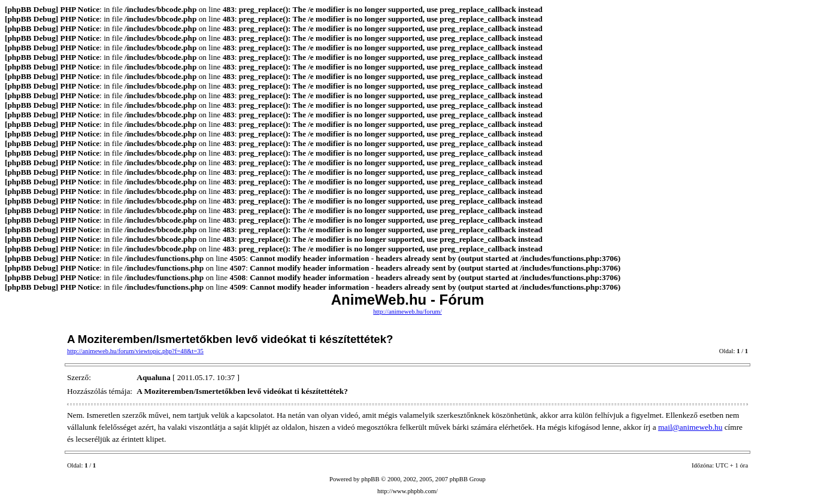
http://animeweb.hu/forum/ (407, 312)
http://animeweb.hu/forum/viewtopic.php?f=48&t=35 (135, 351)
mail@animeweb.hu (690, 427)
